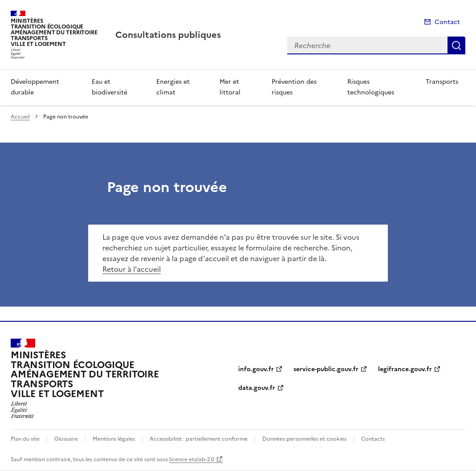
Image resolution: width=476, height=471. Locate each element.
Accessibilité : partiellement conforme (199, 439)
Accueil (20, 117)
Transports (442, 82)
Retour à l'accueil (132, 269)
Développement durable (35, 87)
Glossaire (66, 439)
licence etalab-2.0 (192, 459)
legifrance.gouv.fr (405, 369)
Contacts (373, 439)
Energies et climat (173, 87)
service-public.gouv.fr (326, 369)
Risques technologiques (371, 87)
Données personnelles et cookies (304, 439)
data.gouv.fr (257, 388)
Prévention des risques (294, 87)
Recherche (456, 45)
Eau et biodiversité (110, 87)
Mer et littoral (230, 87)
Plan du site (25, 439)
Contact (447, 22)
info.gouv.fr (256, 369)
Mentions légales (114, 439)
